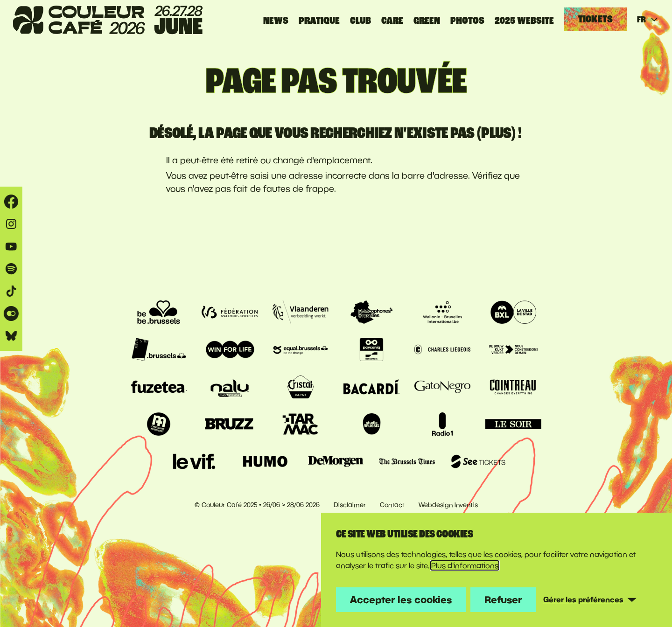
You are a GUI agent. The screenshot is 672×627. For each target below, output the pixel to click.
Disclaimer (350, 505)
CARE (392, 21)
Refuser (503, 599)
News (276, 21)
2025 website (524, 21)
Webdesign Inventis (448, 505)
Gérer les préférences (583, 599)
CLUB (360, 21)
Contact (392, 505)
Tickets (595, 19)
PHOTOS (467, 21)
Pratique (319, 21)
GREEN (427, 21)
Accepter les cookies (401, 599)
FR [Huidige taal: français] (648, 20)
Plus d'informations (465, 565)
